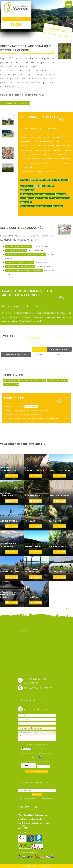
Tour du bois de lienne (16, 250)
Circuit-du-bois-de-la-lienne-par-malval (24, 271)
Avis (23, 828)
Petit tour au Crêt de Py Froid (20, 263)
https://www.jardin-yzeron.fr (15, 103)
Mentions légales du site (30, 819)
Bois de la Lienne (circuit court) (20, 267)
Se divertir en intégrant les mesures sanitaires (25, 380)
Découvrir (11, 476)
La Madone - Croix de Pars (19, 246)
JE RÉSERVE (31, 407)
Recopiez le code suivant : (36, 761)
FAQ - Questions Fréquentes (32, 815)
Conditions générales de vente (33, 823)
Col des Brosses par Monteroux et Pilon (25, 254)
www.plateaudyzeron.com (33, 866)
